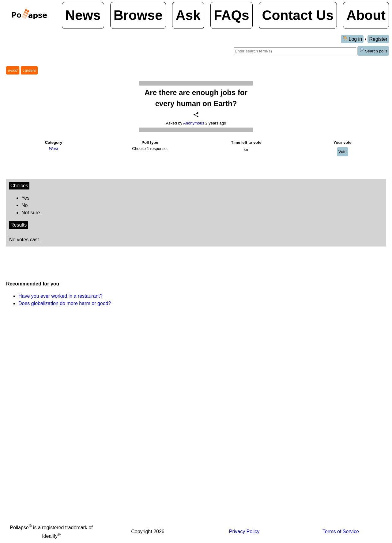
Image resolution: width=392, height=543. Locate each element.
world (13, 70)
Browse (138, 15)
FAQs (232, 15)
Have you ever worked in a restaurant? (60, 296)
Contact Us (298, 15)
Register (378, 39)
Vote (343, 152)
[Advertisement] (291, 293)
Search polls (373, 50)
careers (29, 70)
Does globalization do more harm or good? (65, 303)
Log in (352, 39)
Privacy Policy (244, 532)
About (366, 15)
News (83, 15)
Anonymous (194, 123)
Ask (188, 15)
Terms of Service (341, 532)
